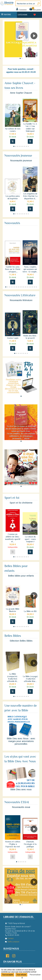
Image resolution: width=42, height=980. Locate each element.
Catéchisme (23, 15)
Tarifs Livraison (12, 942)
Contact (9, 938)
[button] (35, 42)
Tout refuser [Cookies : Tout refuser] (21, 975)
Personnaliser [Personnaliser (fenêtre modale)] (35, 975)
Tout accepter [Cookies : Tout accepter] (8, 975)
